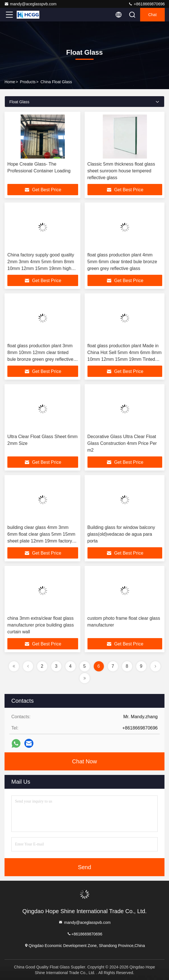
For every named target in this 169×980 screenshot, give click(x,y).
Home (10, 82)
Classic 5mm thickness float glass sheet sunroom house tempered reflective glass (121, 171)
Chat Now (85, 761)
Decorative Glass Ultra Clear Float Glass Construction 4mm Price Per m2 (122, 443)
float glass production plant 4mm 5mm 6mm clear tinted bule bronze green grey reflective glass (122, 262)
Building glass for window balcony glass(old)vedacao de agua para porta (121, 534)
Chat (153, 15)
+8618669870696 (146, 4)
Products (28, 82)
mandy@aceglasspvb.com (30, 4)
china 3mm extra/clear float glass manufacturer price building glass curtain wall (41, 625)
